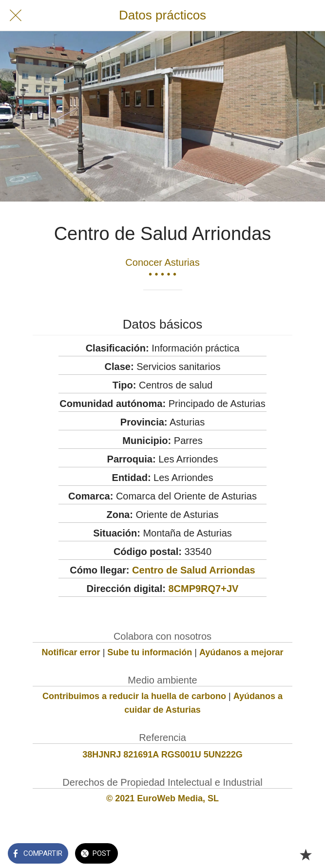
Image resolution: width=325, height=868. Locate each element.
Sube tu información (150, 652)
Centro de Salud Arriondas (194, 570)
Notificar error (71, 652)
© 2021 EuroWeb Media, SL (162, 798)
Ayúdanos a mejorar (241, 652)
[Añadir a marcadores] (306, 854)
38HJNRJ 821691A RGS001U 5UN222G (162, 755)
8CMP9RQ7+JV (203, 589)
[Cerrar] (16, 16)
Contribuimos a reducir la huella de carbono (134, 696)
